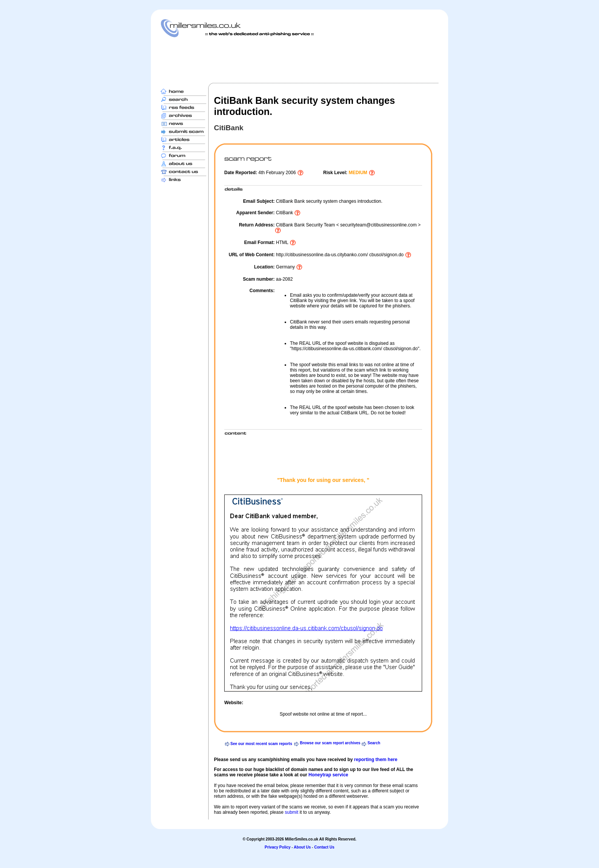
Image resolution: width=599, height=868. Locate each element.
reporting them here (376, 760)
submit (291, 812)
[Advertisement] (299, 60)
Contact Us (324, 847)
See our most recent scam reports (261, 744)
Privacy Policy (278, 847)
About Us (302, 847)
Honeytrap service (328, 775)
